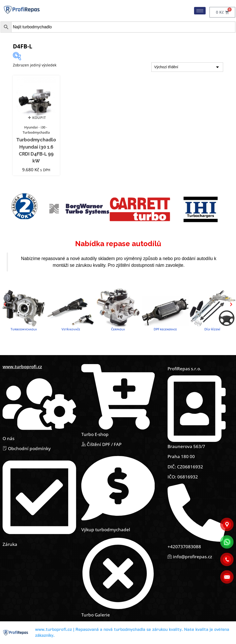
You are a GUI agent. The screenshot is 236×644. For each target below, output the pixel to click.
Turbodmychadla (36, 132)
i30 (43, 127)
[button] (5, 304)
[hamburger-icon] (200, 11)
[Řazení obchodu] (187, 67)
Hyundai (31, 127)
